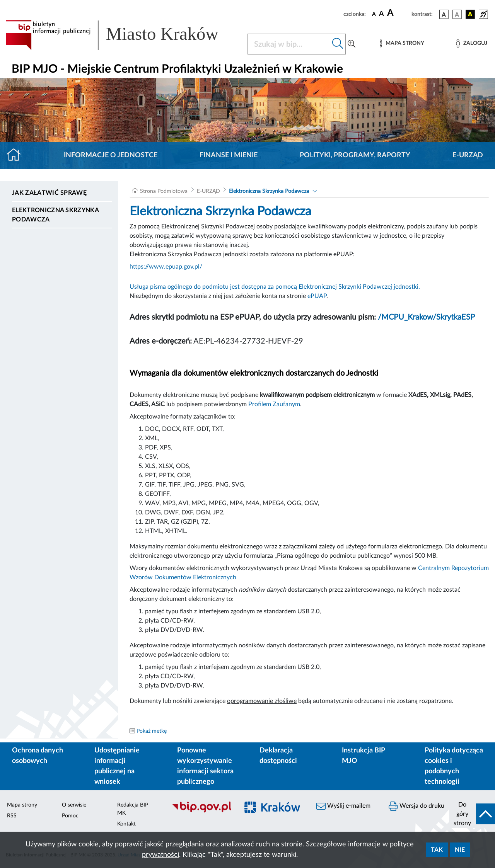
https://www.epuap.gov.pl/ (166, 267)
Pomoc (70, 816)
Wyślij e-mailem (343, 806)
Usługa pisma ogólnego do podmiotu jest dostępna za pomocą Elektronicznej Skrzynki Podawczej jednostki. (275, 287)
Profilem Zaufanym (274, 404)
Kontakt (126, 824)
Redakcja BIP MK (133, 809)
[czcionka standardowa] (374, 14)
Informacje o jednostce (111, 155)
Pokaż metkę (152, 731)
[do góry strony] (472, 814)
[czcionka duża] (398, 13)
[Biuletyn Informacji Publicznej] (201, 812)
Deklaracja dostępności (278, 756)
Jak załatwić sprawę (49, 193)
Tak (437, 850)
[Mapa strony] (402, 43)
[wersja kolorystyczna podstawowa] (444, 14)
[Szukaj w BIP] (289, 44)
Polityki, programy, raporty (355, 155)
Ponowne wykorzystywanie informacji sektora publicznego (205, 766)
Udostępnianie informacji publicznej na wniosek (117, 766)
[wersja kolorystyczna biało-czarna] (457, 14)
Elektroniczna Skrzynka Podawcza (55, 215)
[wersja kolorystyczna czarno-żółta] (470, 14)
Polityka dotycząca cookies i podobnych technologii (454, 766)
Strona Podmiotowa (164, 191)
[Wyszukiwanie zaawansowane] (352, 44)
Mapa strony (22, 805)
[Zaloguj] (471, 43)
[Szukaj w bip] (338, 44)
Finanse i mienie (229, 155)
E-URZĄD (468, 155)
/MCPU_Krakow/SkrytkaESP (426, 317)
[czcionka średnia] (381, 14)
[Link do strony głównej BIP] (122, 35)
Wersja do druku (416, 806)
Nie (460, 850)
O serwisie (74, 805)
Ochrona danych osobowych (38, 756)
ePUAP (317, 296)
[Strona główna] (17, 155)
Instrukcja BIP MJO (363, 756)
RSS (12, 816)
